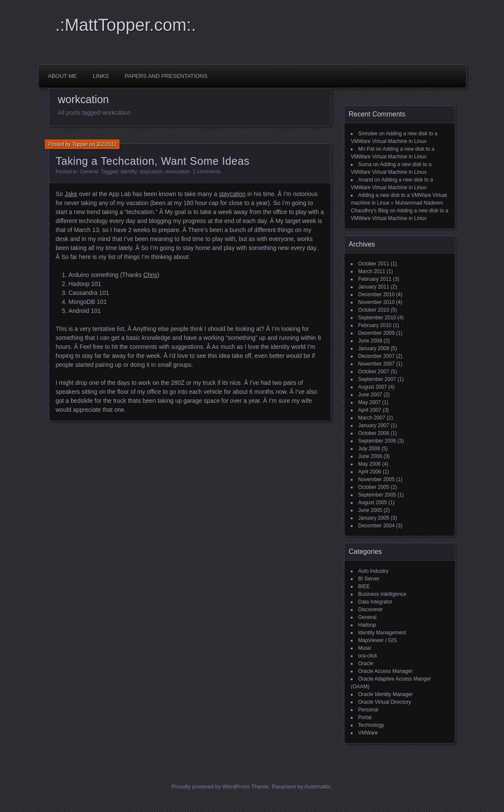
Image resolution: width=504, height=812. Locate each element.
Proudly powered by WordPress (211, 787)
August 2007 (372, 387)
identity (129, 172)
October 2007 (374, 372)
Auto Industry (373, 571)
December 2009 (376, 333)
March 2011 (372, 271)
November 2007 (376, 364)
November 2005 (376, 479)
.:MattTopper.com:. (126, 25)
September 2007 (377, 379)
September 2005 (377, 495)
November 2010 (376, 302)
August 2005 (372, 503)
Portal (365, 717)
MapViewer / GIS (377, 640)
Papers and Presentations (166, 76)
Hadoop (367, 625)
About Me (62, 76)
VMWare (368, 733)
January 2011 (374, 287)
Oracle (366, 663)
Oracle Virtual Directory (385, 702)
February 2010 (375, 325)
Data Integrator (375, 602)
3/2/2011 (107, 144)
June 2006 (370, 456)
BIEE (364, 586)
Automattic (318, 787)
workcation (177, 172)
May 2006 (369, 464)
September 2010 (377, 318)
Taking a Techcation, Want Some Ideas (153, 161)
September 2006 (377, 441)
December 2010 (376, 294)
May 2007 (369, 402)
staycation (151, 172)
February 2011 (375, 279)
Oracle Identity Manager (385, 694)
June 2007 (370, 395)
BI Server (369, 579)
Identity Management (382, 633)
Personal (368, 710)
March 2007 (372, 418)
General (89, 172)
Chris (150, 275)
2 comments (206, 172)
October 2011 (374, 264)
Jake (71, 194)
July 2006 (369, 449)
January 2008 (374, 348)
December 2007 (376, 356)
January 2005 (374, 518)
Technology (371, 725)
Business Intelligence (382, 594)
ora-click (368, 656)
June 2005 (370, 510)
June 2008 (370, 341)
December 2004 (376, 526)
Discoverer (370, 610)
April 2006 (370, 472)
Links (101, 76)
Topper (80, 144)
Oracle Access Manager (385, 671)
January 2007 (374, 425)
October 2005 (374, 487)
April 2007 (370, 410)
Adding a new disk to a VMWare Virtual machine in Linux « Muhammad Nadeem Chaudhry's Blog (399, 203)
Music (365, 648)
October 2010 (374, 310)
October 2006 (374, 433)
